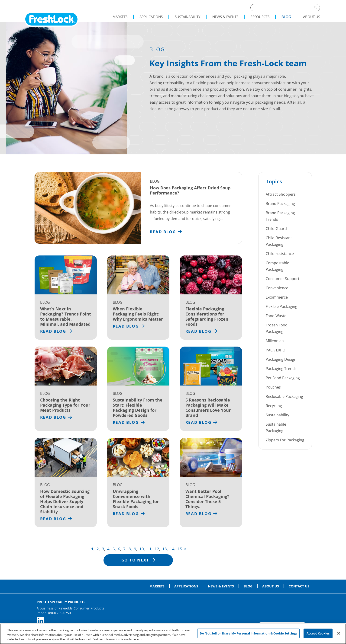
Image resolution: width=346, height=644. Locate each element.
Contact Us (299, 586)
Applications (151, 17)
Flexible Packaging (281, 306)
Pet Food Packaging (283, 378)
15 (180, 549)
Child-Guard (276, 229)
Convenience (277, 288)
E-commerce (277, 297)
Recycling (274, 406)
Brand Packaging (280, 204)
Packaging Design (281, 359)
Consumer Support (283, 279)
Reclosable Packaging (284, 396)
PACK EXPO (275, 350)
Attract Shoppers (281, 194)
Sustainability (188, 17)
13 (165, 549)
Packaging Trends (281, 369)
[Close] (339, 633)
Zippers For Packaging (285, 440)
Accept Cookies (318, 633)
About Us (312, 17)
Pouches (273, 387)
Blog (286, 17)
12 (157, 549)
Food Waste (276, 316)
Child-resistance (280, 254)
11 (149, 549)
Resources (260, 17)
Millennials (275, 341)
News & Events (225, 17)
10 (142, 549)
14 (172, 549)
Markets (120, 17)
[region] (173, 634)
